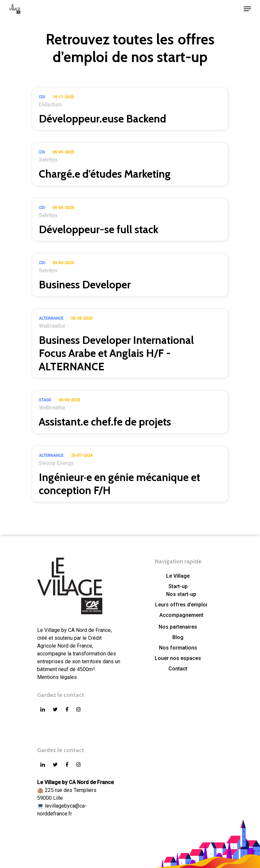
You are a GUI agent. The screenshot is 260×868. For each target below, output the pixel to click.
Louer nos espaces (178, 658)
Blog (178, 637)
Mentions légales (57, 677)
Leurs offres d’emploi (181, 605)
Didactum (50, 105)
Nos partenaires (178, 627)
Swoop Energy (56, 463)
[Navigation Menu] (247, 9)
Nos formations (178, 648)
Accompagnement (181, 615)
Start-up (178, 586)
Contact (178, 669)
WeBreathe (52, 326)
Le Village (178, 576)
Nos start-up (181, 594)
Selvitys (48, 160)
